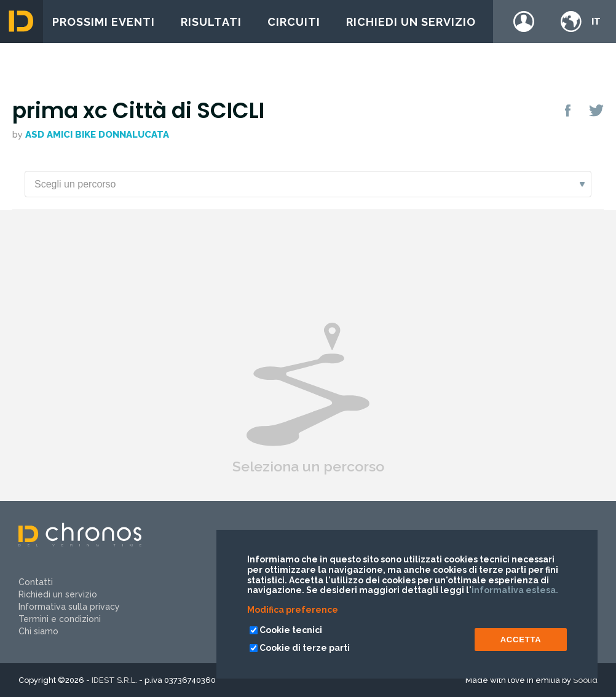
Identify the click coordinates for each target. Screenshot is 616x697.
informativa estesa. (515, 590)
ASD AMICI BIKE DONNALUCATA (97, 135)
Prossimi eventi (104, 22)
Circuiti (294, 22)
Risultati (211, 22)
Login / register (524, 22)
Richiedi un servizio (411, 22)
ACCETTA (521, 640)
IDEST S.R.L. (114, 680)
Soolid (585, 680)
